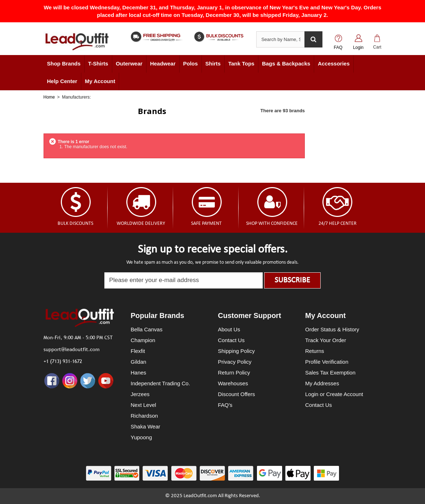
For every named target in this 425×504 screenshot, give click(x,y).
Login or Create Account (334, 394)
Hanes (138, 373)
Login (358, 47)
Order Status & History (332, 329)
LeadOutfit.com (200, 496)
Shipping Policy (237, 351)
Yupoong (141, 437)
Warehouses (233, 383)
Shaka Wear (145, 426)
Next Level (143, 405)
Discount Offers (237, 394)
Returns (315, 351)
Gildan (138, 362)
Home (49, 97)
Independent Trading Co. (160, 383)
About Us (229, 329)
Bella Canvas (146, 329)
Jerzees (140, 394)
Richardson (144, 416)
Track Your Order (326, 340)
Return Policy (234, 373)
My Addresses (322, 383)
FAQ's (225, 405)
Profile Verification (327, 362)
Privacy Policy (235, 362)
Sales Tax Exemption (330, 373)
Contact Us (231, 340)
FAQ (338, 47)
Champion (143, 340)
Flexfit (138, 351)
